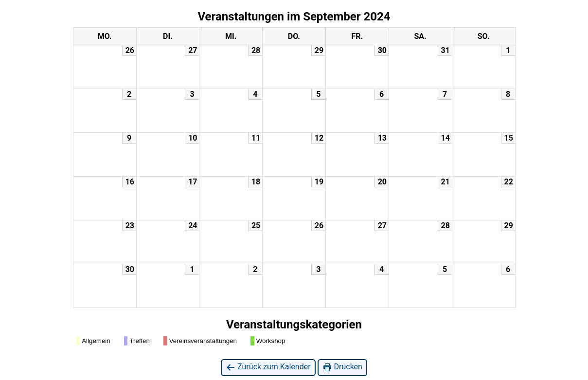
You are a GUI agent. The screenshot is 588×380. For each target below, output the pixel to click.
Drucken (342, 367)
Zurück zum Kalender (268, 367)
